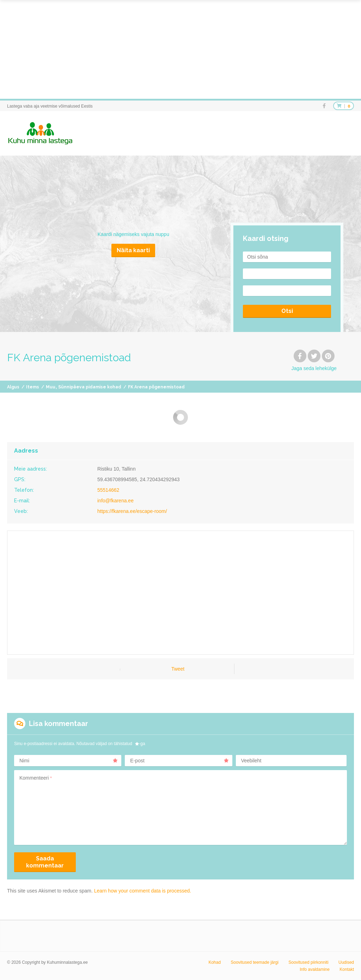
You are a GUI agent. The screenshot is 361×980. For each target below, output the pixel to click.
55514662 (108, 490)
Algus (13, 387)
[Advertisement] (180, 49)
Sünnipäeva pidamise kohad (90, 387)
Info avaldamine (315, 969)
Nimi (69, 761)
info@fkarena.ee (115, 501)
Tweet (178, 669)
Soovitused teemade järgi (254, 962)
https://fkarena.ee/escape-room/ (132, 511)
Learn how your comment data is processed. (143, 891)
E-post (179, 761)
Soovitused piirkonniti (308, 962)
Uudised (346, 962)
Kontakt (347, 969)
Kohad (215, 962)
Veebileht (251, 761)
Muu (51, 387)
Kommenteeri (36, 778)
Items (33, 387)
